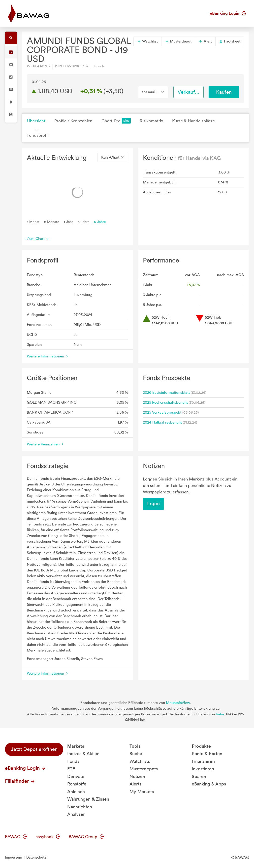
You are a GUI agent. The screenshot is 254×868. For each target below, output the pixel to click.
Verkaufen (189, 92)
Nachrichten (80, 807)
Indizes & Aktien (83, 754)
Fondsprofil (37, 135)
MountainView (178, 703)
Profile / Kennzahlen (73, 121)
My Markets (142, 792)
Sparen (199, 776)
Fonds (73, 761)
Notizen (137, 776)
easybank (48, 837)
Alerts (135, 784)
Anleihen (76, 792)
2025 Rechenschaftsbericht (165, 402)
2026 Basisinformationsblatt (166, 392)
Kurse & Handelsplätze (193, 121)
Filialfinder (20, 781)
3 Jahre (84, 221)
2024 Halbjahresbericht (162, 422)
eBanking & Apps (209, 784)
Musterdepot (178, 41)
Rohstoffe (77, 784)
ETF (71, 769)
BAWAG (16, 837)
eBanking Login (228, 13)
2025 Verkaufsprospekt (162, 412)
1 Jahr (68, 221)
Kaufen (224, 92)
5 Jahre (100, 221)
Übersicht (36, 121)
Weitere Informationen (48, 356)
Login (153, 504)
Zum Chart (38, 239)
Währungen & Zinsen (88, 799)
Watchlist (147, 41)
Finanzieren (203, 761)
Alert (205, 41)
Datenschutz (36, 857)
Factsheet (230, 41)
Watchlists (140, 761)
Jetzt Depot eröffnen (34, 749)
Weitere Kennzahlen (46, 444)
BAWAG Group (86, 837)
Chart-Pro (116, 121)
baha (220, 714)
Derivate (76, 776)
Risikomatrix (151, 121)
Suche (136, 754)
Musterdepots (144, 769)
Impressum (14, 857)
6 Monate (52, 221)
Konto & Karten (207, 754)
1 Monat (33, 221)
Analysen (76, 814)
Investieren (203, 769)
